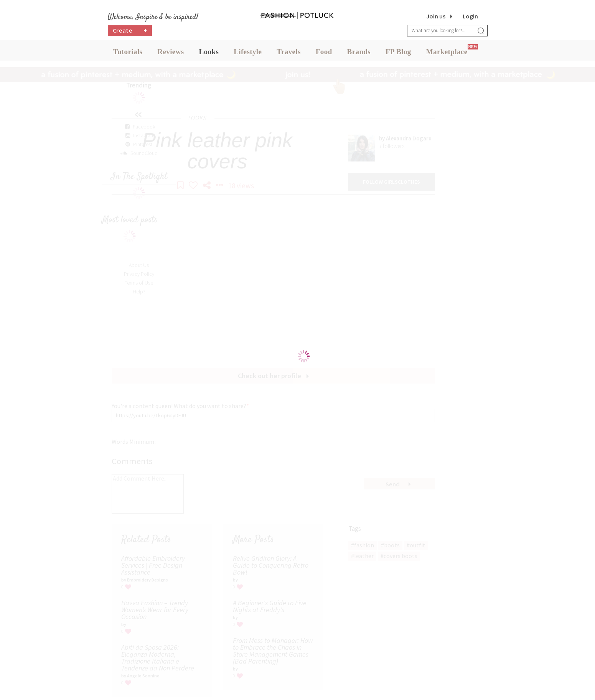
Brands (359, 54)
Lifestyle (248, 54)
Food (324, 54)
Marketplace (447, 54)
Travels (289, 54)
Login (470, 16)
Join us (436, 16)
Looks (209, 54)
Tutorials (128, 54)
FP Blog (398, 54)
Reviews (171, 54)
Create (130, 33)
